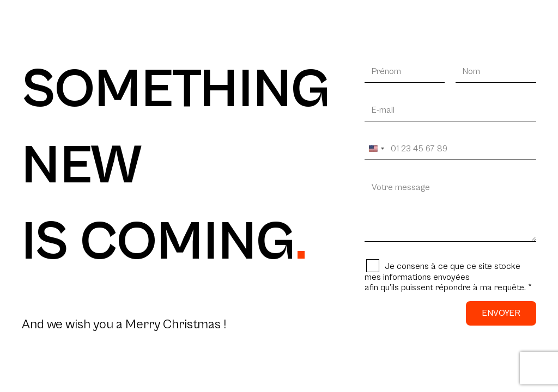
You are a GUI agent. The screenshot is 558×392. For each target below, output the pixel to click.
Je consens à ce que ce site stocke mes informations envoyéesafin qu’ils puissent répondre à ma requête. (448, 277)
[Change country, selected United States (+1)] (376, 149)
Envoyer (501, 313)
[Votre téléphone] (450, 149)
